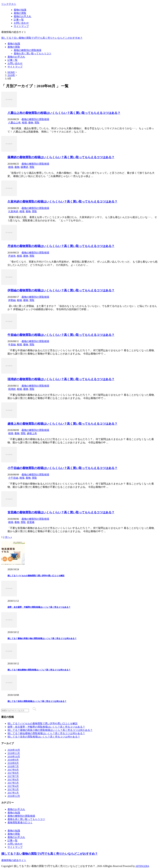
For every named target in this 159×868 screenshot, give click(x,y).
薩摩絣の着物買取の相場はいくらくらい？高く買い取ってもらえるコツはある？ (61, 157)
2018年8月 (13, 763)
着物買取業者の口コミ (20, 822)
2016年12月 (14, 796)
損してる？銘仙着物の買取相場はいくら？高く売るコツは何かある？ (39, 670)
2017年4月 (13, 786)
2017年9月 (13, 770)
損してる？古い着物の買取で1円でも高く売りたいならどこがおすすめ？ (42, 38)
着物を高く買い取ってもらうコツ (33, 53)
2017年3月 (13, 789)
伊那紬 (12, 300)
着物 (31, 123)
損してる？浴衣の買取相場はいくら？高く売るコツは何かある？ (37, 701)
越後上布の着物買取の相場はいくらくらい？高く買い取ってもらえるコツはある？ (62, 424)
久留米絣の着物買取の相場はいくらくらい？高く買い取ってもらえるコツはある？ (62, 202)
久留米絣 (13, 211)
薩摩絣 (24, 167)
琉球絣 (12, 389)
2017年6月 (13, 780)
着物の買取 (20, 13)
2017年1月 (13, 793)
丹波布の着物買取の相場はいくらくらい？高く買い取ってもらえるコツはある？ (61, 246)
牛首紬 (12, 345)
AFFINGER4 (142, 866)
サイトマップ (21, 26)
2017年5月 (13, 783)
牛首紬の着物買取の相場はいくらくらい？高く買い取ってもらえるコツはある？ (61, 335)
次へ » (8, 537)
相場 (24, 123)
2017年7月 (13, 776)
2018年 (11, 75)
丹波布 (12, 256)
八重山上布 (14, 123)
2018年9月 (13, 760)
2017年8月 (13, 773)
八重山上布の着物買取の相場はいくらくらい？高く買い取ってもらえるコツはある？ (64, 113)
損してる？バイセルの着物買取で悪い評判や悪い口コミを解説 (36, 576)
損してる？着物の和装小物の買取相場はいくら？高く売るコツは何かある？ (42, 638)
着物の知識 (20, 10)
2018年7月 (13, 766)
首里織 (31, 522)
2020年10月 (14, 750)
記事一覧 (19, 20)
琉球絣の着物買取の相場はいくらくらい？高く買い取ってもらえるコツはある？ (61, 379)
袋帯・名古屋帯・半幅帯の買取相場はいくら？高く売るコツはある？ (39, 607)
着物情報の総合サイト (14, 860)
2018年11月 (14, 753)
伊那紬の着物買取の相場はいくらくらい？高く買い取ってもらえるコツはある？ (61, 290)
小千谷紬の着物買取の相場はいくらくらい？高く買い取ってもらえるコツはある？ (62, 468)
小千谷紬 (13, 478)
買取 (37, 123)
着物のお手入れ (23, 16)
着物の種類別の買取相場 (28, 50)
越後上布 (32, 433)
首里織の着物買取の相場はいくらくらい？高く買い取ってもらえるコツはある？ (61, 512)
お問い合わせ (21, 23)
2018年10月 (14, 757)
